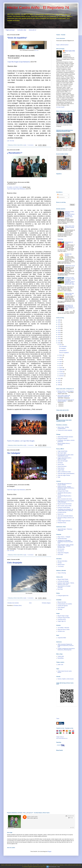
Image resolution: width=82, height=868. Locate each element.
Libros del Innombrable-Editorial (65, 516)
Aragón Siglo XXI (62, 621)
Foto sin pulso (61, 549)
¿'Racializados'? (15, 153)
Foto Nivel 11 (61, 551)
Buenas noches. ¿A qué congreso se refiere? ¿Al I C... (66, 392)
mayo (61, 361)
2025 (59, 383)
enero (61, 345)
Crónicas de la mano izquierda (65, 430)
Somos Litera (61, 465)
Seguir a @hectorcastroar (62, 45)
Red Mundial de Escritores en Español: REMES (65, 484)
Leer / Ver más (11, 141)
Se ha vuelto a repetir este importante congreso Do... (64, 396)
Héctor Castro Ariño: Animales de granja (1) (70, 227)
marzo (61, 357)
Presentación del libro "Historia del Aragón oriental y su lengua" (70, 307)
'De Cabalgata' (14, 453)
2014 (59, 330)
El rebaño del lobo (62, 512)
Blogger (50, 851)
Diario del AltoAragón (63, 461)
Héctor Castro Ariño (70, 51)
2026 (59, 385)
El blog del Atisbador (62, 439)
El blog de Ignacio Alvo (63, 596)
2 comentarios (30, 445)
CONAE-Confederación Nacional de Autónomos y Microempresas (66, 649)
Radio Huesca (61, 468)
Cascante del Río (62, 619)
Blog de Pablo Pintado (63, 579)
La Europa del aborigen (63, 581)
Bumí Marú (60, 589)
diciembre (62, 376)
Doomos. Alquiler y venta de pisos (66, 679)
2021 (59, 378)
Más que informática (62, 561)
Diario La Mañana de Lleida (64, 472)
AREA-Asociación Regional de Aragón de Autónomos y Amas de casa (66, 646)
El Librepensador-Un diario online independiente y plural (66, 455)
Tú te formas (61, 566)
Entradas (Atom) (18, 605)
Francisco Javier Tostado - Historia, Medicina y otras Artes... (66, 584)
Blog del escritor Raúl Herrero (65, 504)
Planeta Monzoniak (62, 539)
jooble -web (60, 665)
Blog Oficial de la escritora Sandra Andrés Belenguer (66, 501)
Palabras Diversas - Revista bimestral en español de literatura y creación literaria (66, 488)
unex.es (36, 50)
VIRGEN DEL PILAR (70, 266)
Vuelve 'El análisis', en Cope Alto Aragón (21, 441)
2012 (59, 326)
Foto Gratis (60, 555)
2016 (59, 334)
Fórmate (60, 563)
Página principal (10, 30)
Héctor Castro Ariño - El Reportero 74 (38, 8)
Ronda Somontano (62, 466)
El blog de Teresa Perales (64, 618)
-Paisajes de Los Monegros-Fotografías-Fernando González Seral (65, 542)
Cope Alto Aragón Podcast (64, 475)
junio (61, 363)
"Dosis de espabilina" (17, 38)
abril (60, 359)
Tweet (58, 719)
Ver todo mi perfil (60, 107)
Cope (59, 477)
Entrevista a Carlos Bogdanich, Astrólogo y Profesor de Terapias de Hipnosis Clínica (70, 214)
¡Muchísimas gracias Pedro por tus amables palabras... (66, 400)
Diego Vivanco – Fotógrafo (64, 537)
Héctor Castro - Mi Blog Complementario (63, 428)
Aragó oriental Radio (62, 451)
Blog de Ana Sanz (62, 602)
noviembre (62, 374)
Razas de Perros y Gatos (64, 630)
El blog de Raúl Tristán (63, 491)
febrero (61, 355)
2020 (59, 343)
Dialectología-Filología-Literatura (65, 437)
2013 (59, 328)
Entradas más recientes (13, 603)
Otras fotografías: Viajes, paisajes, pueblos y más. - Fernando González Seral (66, 546)
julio (60, 366)
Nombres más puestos (68, 255)
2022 (59, 381)
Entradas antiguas (46, 603)
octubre (61, 372)
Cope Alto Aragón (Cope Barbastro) (19, 62)
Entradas (60, 195)
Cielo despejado (15, 563)
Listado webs (61, 656)
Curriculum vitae (22, 30)
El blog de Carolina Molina (64, 507)
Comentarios (61, 197)
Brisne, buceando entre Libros (65, 499)
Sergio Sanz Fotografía (63, 553)
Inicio (30, 603)
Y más (58, 867)
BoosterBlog (61, 658)
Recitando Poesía (62, 523)
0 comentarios (30, 145)
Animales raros (61, 631)
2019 (59, 341)
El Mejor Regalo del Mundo (64, 521)
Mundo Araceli (61, 565)
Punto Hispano (61, 608)
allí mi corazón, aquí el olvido (64, 506)
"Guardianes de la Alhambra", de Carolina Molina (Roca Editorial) (65, 510)
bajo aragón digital (62, 453)
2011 (59, 324)
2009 (59, 320)
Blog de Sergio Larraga (63, 616)
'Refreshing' (60, 239)
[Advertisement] (62, 780)
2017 (59, 337)
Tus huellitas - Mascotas (63, 628)
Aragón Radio (61, 470)
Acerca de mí (32, 30)
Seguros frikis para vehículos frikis (69, 294)
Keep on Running (62, 573)
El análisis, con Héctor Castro (15, 187)
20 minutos (60, 463)
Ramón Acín (61, 514)
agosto (61, 368)
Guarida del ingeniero (63, 606)
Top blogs (60, 609)
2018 (59, 339)
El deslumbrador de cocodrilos (65, 604)
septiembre (62, 370)
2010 (59, 322)
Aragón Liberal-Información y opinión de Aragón (64, 459)
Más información (53, 867)
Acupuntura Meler (62, 638)
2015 (59, 332)
